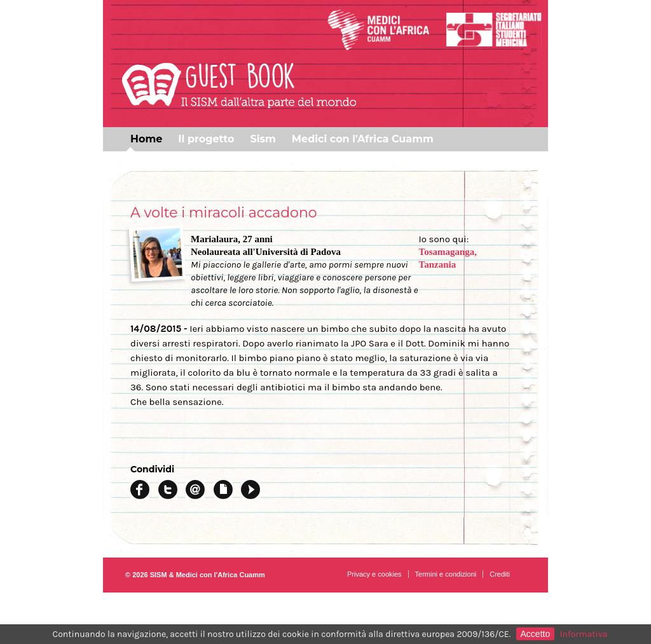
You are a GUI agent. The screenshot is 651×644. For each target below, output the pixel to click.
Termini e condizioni (446, 574)
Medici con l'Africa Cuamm (363, 139)
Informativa (584, 634)
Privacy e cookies (374, 574)
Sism (263, 139)
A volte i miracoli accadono (224, 213)
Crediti (500, 574)
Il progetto (206, 139)
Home (146, 139)
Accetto (536, 634)
